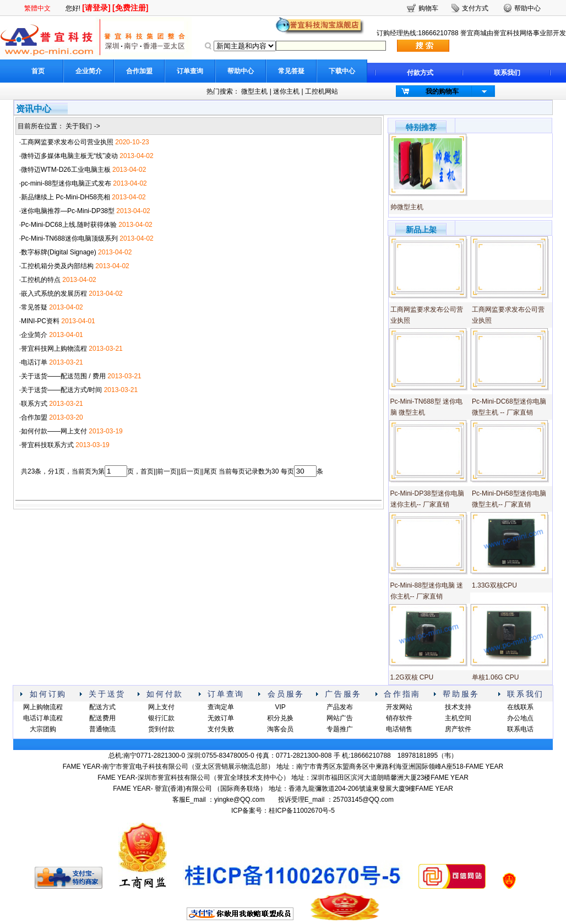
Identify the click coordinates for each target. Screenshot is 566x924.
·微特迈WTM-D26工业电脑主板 (65, 170)
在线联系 (520, 707)
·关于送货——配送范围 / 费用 (62, 376)
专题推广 (340, 729)
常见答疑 (291, 71)
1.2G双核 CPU (412, 677)
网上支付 (161, 707)
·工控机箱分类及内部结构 (56, 266)
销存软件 (399, 718)
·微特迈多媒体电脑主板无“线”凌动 (69, 156)
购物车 (428, 8)
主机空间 (458, 718)
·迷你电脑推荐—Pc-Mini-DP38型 (67, 211)
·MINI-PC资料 (39, 321)
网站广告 (340, 718)
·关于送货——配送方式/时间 (61, 390)
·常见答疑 (33, 307)
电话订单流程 (43, 718)
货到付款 (161, 729)
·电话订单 (33, 362)
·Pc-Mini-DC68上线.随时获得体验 (68, 225)
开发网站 (399, 707)
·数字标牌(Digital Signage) (58, 252)
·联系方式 (33, 404)
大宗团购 (43, 729)
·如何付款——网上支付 (53, 431)
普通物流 (102, 729)
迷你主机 (286, 91)
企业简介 (89, 71)
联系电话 (520, 729)
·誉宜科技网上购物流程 (53, 349)
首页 (38, 71)
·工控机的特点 (40, 280)
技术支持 (458, 707)
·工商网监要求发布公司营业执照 (66, 142)
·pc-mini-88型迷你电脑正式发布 (65, 183)
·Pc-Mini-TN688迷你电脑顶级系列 (69, 238)
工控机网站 (322, 91)
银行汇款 (161, 718)
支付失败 (221, 729)
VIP (280, 707)
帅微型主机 (407, 207)
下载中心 (342, 71)
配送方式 (102, 707)
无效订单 (221, 718)
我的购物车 (442, 91)
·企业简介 (33, 335)
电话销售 (399, 729)
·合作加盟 (33, 417)
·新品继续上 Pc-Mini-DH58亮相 (65, 197)
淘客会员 (280, 729)
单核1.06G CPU (495, 677)
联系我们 (507, 73)
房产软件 (458, 729)
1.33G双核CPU (494, 585)
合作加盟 (139, 71)
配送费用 (102, 718)
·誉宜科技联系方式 (47, 445)
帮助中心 (241, 71)
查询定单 (221, 707)
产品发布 (340, 707)
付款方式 (420, 73)
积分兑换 (280, 718)
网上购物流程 (43, 707)
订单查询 (190, 71)
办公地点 (520, 718)
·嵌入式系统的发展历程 (53, 293)
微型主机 (254, 91)
